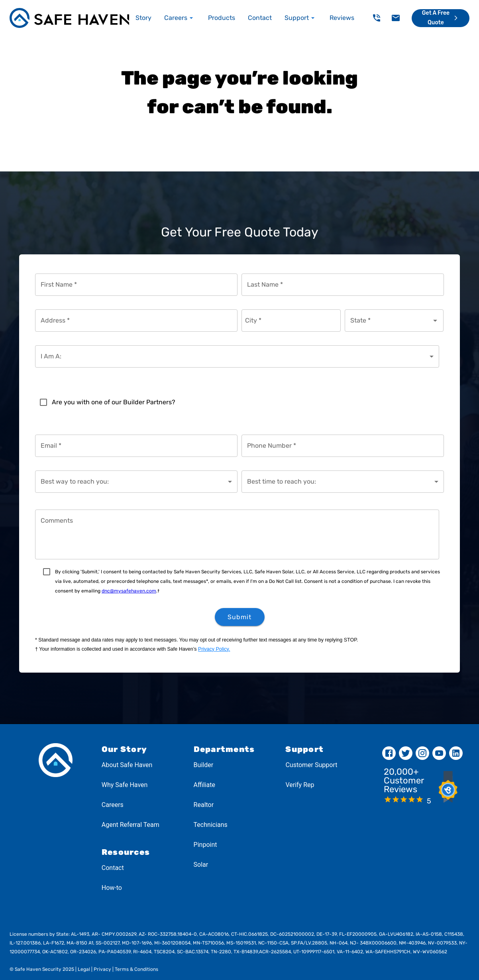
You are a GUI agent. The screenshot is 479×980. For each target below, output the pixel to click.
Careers (113, 805)
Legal (83, 969)
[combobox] (388, 321)
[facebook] (389, 753)
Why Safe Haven (125, 785)
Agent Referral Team (131, 825)
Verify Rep (300, 785)
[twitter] (406, 753)
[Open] (435, 321)
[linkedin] (456, 753)
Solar (201, 865)
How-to (112, 888)
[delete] (377, 18)
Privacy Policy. (214, 649)
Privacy (102, 969)
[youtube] (439, 753)
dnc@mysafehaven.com (129, 591)
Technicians (211, 825)
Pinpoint (205, 845)
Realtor (204, 805)
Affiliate (204, 785)
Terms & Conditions (136, 969)
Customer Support (311, 765)
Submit (240, 617)
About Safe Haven (127, 765)
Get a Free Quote (441, 18)
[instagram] (422, 753)
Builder (204, 765)
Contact (113, 868)
